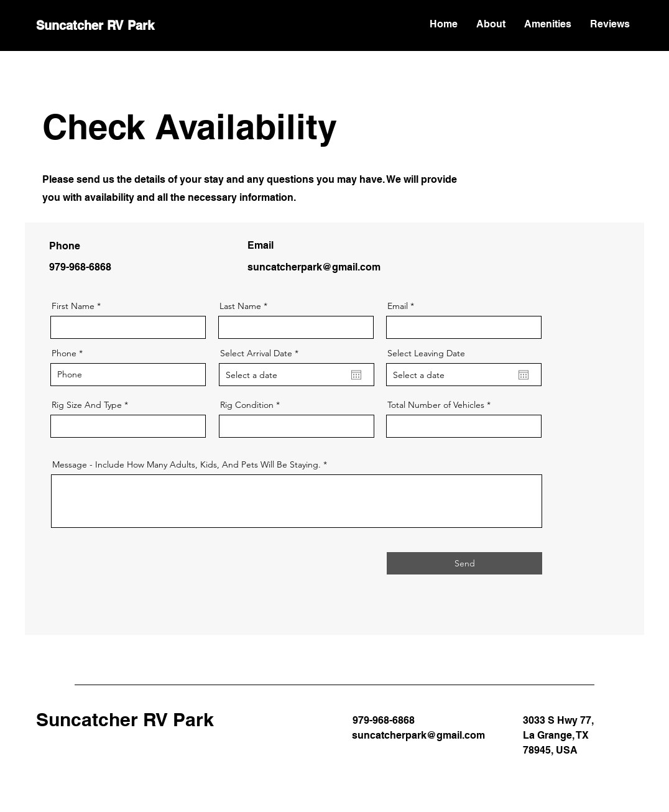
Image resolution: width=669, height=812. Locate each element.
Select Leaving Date (426, 353)
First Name (73, 306)
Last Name (240, 306)
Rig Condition (247, 405)
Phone (64, 353)
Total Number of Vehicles (437, 405)
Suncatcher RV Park (95, 25)
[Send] (464, 563)
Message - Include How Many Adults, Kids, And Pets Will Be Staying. (187, 464)
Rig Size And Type (87, 405)
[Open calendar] (356, 375)
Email (398, 306)
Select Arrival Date (262, 353)
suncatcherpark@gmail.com (314, 267)
